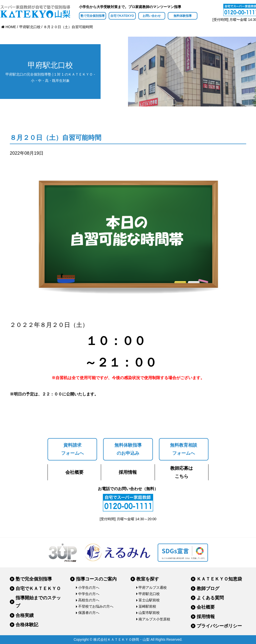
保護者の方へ (89, 613)
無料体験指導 (183, 16)
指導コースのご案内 (96, 579)
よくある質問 (210, 598)
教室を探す (148, 579)
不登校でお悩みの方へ (96, 606)
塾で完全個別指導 (93, 16)
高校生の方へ (89, 600)
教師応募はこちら (182, 472)
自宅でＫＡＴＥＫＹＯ (38, 589)
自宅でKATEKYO (122, 16)
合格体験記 (27, 625)
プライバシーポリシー (219, 626)
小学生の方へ (89, 588)
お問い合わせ (152, 16)
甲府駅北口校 (149, 594)
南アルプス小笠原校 (154, 619)
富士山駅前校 (149, 600)
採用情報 (128, 472)
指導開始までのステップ (38, 602)
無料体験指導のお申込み (128, 449)
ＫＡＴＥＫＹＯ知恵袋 (219, 579)
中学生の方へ (89, 594)
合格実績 (25, 615)
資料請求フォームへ (72, 449)
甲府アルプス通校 (153, 588)
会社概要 (74, 472)
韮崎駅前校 (147, 606)
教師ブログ (208, 589)
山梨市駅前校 (149, 613)
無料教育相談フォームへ (184, 449)
